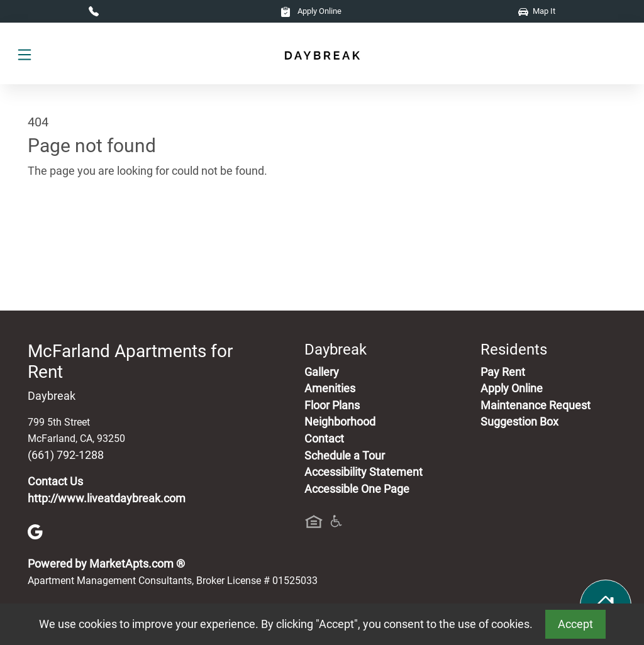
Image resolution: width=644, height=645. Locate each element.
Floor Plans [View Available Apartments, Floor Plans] (332, 405)
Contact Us (55, 482)
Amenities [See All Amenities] (330, 389)
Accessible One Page (357, 489)
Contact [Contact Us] (324, 439)
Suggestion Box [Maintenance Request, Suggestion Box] (519, 422)
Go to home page (70, 229)
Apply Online (311, 11)
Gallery (322, 372)
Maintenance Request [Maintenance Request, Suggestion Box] (536, 405)
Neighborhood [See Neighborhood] (340, 422)
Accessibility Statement (364, 472)
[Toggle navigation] (25, 54)
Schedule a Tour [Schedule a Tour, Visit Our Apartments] (345, 456)
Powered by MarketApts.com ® (106, 564)
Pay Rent (503, 372)
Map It (537, 11)
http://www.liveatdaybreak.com (107, 499)
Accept (575, 624)
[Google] (35, 531)
